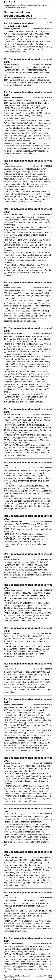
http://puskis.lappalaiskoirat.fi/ (15, 7)
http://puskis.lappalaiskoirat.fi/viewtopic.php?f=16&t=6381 (25, 18)
